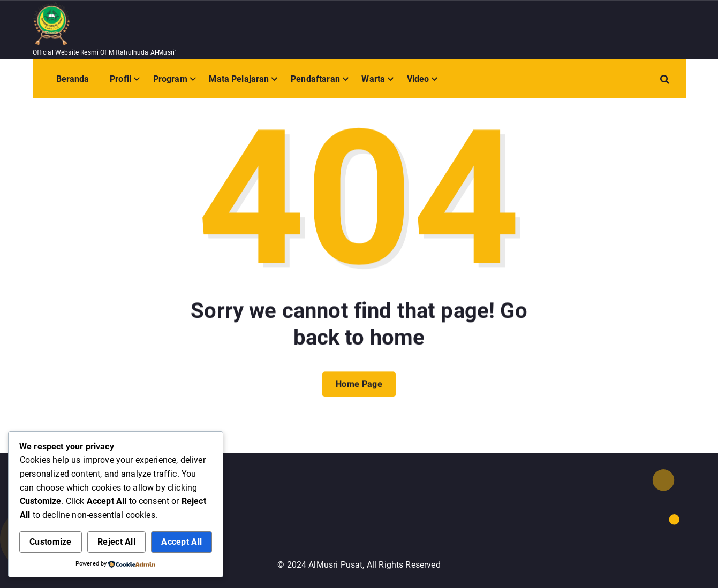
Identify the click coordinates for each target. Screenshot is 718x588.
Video (418, 79)
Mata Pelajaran (239, 79)
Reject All (116, 542)
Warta (373, 79)
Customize (51, 542)
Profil (120, 79)
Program (170, 79)
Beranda (73, 79)
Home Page (359, 394)
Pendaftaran (315, 79)
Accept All (182, 542)
